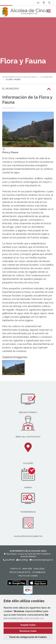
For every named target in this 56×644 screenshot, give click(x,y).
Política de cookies (28, 576)
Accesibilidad (39, 572)
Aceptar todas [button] (28, 625)
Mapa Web (27, 569)
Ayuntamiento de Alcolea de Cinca (19, 77)
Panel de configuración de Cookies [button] (28, 637)
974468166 (9, 560)
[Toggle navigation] (49, 12)
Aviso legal (39, 569)
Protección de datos (20, 572)
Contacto (15, 569)
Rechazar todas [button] (28, 631)
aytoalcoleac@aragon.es (41, 560)
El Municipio (47, 77)
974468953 (22, 560)
